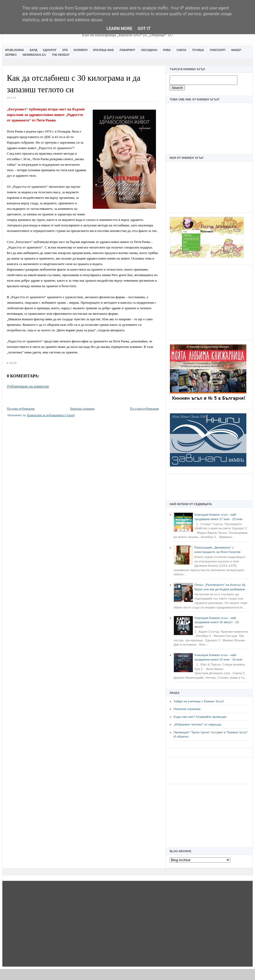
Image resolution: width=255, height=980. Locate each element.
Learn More (119, 29)
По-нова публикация (21, 409)
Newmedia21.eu (34, 55)
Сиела (182, 50)
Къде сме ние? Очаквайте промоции (200, 717)
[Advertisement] (209, 302)
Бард (34, 50)
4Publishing (14, 50)
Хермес (11, 55)
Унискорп (218, 50)
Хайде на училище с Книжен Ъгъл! (199, 701)
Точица (198, 50)
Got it (144, 29)
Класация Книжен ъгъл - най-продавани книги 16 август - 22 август (217, 622)
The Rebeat (61, 55)
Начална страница (187, 709)
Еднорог (50, 50)
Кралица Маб (103, 50)
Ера (65, 50)
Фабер (236, 50)
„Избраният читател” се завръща (197, 724)
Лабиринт (127, 50)
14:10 (13, 363)
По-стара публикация (144, 409)
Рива (167, 50)
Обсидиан (149, 50)
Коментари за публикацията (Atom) (51, 415)
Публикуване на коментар (28, 386)
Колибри (80, 50)
